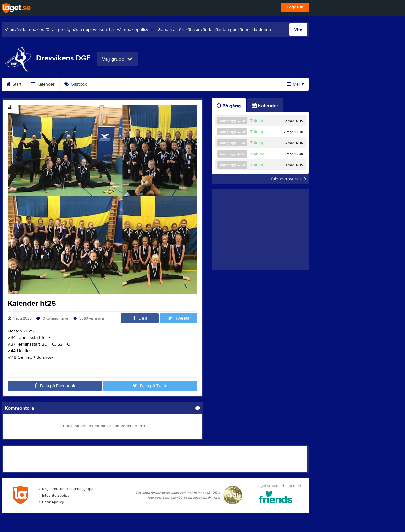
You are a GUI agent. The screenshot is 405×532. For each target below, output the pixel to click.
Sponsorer (110, 84)
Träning (257, 121)
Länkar (212, 84)
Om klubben (148, 84)
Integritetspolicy (54, 495)
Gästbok (76, 84)
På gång (229, 106)
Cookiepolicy (52, 502)
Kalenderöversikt (288, 179)
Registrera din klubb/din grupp (66, 489)
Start (14, 84)
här (153, 30)
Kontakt (182, 84)
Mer (295, 84)
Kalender (43, 84)
